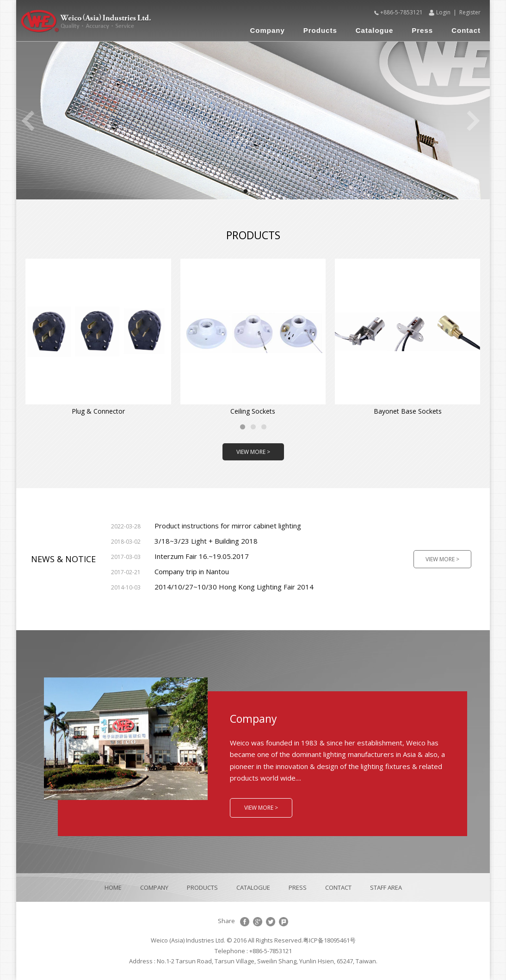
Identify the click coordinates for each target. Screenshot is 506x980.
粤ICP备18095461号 (329, 940)
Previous (28, 121)
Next (474, 121)
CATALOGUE (253, 887)
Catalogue (375, 30)
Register (470, 12)
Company (267, 30)
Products (320, 30)
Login (443, 12)
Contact (466, 30)
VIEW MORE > (253, 452)
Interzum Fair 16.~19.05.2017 (180, 556)
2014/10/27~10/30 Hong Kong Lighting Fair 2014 (212, 587)
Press (422, 30)
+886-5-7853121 (401, 12)
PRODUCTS (202, 887)
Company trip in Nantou (170, 571)
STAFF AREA (386, 887)
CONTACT (338, 887)
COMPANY (154, 887)
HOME (113, 887)
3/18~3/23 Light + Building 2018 (184, 541)
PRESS (298, 887)
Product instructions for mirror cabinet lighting (206, 526)
